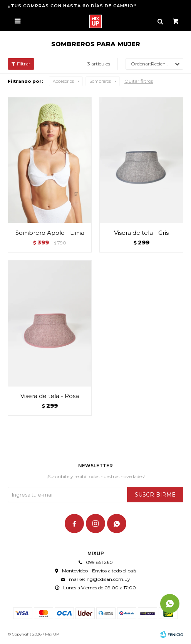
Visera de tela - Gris (141, 233)
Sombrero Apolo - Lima (50, 233)
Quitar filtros (139, 81)
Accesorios (63, 81)
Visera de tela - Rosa (50, 396)
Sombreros (100, 81)
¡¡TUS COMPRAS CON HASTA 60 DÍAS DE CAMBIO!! (72, 6)
